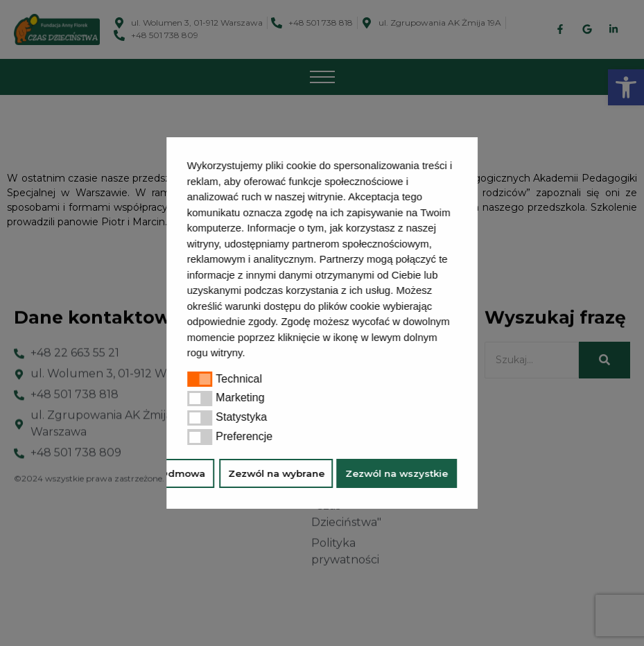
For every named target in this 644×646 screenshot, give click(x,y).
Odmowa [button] (183, 473)
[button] (250, 354)
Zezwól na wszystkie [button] (397, 473)
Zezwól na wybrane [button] (276, 473)
